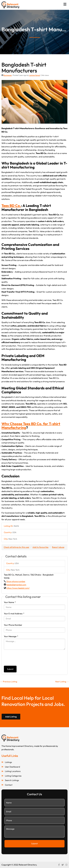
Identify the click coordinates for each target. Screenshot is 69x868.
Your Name (10, 602)
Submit (10, 669)
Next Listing (62, 682)
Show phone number (16, 581)
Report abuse (58, 547)
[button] (65, 4)
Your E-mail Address (14, 614)
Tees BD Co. (11, 206)
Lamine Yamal (34, 75)
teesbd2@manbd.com (16, 585)
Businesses (8, 75)
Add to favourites (40, 547)
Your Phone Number (13, 625)
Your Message (11, 636)
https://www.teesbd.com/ (18, 588)
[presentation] (27, 658)
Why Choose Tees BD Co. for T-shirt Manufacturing (31, 426)
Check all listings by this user (17, 547)
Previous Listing (9, 682)
